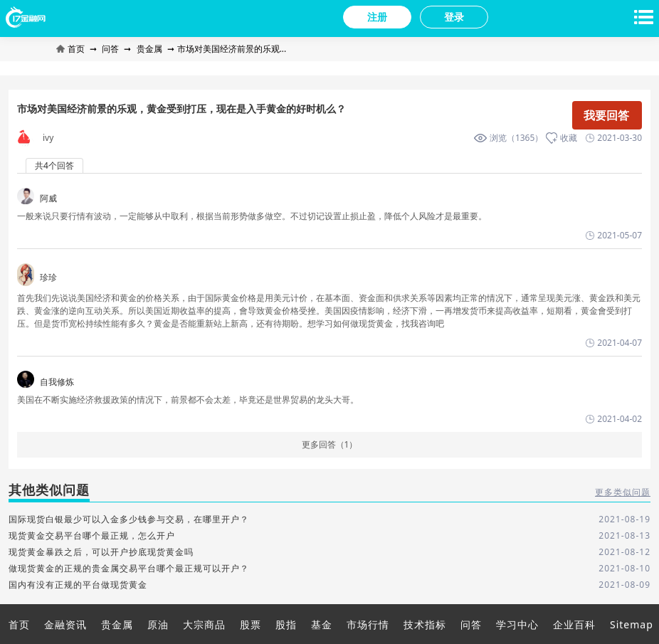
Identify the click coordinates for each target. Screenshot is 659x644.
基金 (322, 624)
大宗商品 (204, 624)
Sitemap (632, 624)
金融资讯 (65, 624)
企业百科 (574, 624)
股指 (286, 624)
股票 (251, 624)
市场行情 (368, 624)
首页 (72, 49)
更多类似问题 (623, 492)
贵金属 (149, 49)
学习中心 (517, 624)
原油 (158, 624)
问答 (110, 49)
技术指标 (425, 624)
